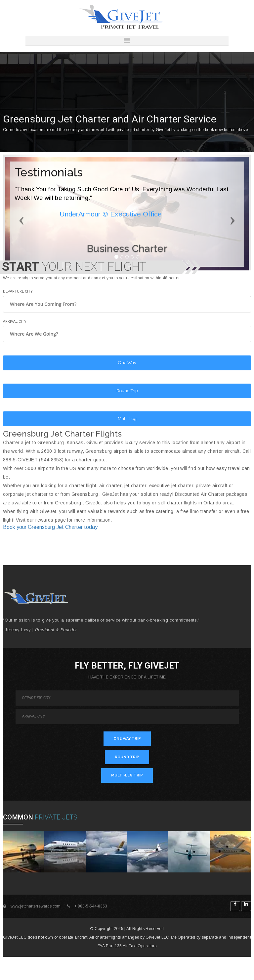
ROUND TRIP (127, 757)
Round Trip (127, 391)
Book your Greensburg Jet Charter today (50, 527)
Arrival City (15, 322)
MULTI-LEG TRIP (127, 775)
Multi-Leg (127, 419)
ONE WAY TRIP (127, 739)
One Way (127, 363)
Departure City (18, 291)
